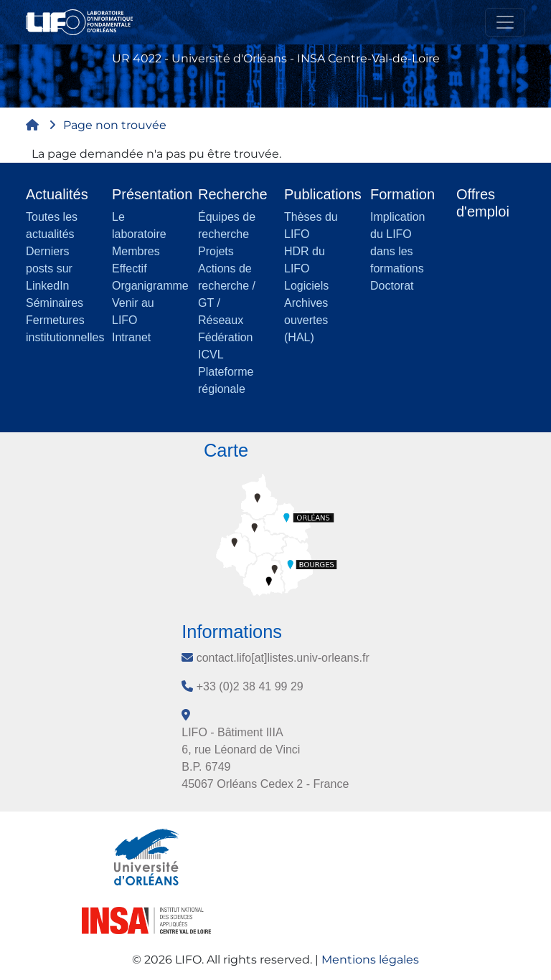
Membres (136, 251)
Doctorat (392, 286)
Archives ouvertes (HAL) (306, 320)
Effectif (129, 268)
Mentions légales (370, 960)
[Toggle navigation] (505, 22)
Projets (216, 251)
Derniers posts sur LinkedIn (49, 268)
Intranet (131, 337)
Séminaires (55, 303)
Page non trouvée (115, 125)
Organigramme (150, 286)
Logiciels (306, 286)
